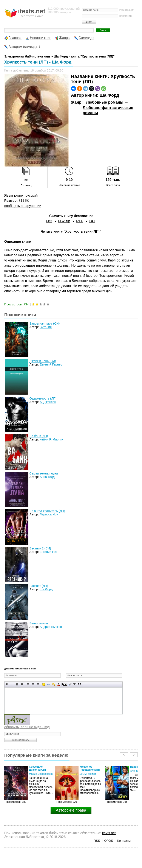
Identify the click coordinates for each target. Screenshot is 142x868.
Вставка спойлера (79, 684)
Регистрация (127, 10)
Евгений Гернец (51, 364)
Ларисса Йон (49, 514)
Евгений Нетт (49, 552)
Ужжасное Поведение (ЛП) (90, 768)
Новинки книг (40, 38)
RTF (79, 221)
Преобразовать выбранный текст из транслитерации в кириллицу (75, 684)
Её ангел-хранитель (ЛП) (47, 511)
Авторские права (71, 810)
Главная (15, 38)
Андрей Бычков (51, 627)
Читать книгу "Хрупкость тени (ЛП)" (71, 231)
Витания (46, 327)
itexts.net (109, 833)
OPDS (109, 841)
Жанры (65, 38)
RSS (97, 841)
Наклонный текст (12, 684)
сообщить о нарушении (23, 206)
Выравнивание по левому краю (28, 684)
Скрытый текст (65, 684)
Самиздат (86, 38)
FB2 (49, 221)
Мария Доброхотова (41, 774)
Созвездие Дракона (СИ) (37, 768)
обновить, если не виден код (27, 727)
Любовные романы (105, 102)
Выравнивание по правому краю (38, 684)
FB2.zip (64, 221)
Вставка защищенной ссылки (54, 684)
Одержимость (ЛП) (43, 398)
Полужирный (7, 684)
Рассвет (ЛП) (39, 586)
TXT (92, 221)
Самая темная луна (44, 473)
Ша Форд (109, 95)
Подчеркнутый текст (17, 684)
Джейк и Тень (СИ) (43, 361)
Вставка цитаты (70, 684)
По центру (33, 684)
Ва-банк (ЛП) (39, 436)
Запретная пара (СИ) (45, 324)
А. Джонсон (48, 402)
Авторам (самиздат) (24, 47)
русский (32, 195)
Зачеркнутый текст (22, 684)
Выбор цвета (59, 684)
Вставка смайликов (44, 684)
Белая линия (39, 623)
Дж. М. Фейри (88, 774)
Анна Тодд (47, 477)
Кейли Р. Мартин (51, 439)
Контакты (124, 841)
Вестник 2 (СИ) (40, 548)
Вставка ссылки (49, 684)
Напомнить (126, 16)
